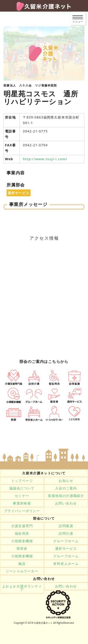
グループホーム (66, 541)
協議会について (22, 488)
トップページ (22, 481)
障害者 (22, 549)
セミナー (22, 496)
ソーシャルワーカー (22, 571)
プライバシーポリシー (22, 511)
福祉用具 (22, 533)
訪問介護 (66, 533)
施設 (22, 564)
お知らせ (66, 481)
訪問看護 (66, 526)
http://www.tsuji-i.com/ (45, 159)
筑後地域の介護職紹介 (66, 496)
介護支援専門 (22, 526)
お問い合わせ (66, 503)
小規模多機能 (22, 541)
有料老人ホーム (66, 564)
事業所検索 (22, 503)
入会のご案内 (66, 488)
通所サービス (66, 549)
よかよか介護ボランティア (22, 588)
